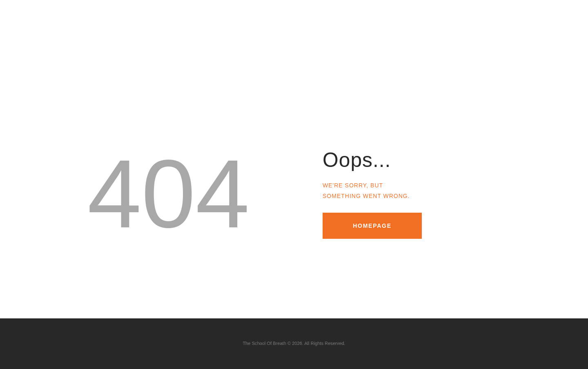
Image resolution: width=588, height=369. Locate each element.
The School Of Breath (273, 343)
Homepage (372, 226)
